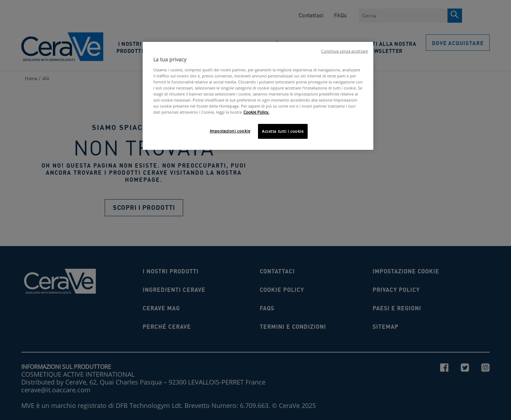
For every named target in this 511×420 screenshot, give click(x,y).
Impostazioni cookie (230, 131)
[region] (258, 96)
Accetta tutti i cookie (283, 131)
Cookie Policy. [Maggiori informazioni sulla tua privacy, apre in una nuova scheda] (256, 112)
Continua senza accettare (345, 51)
